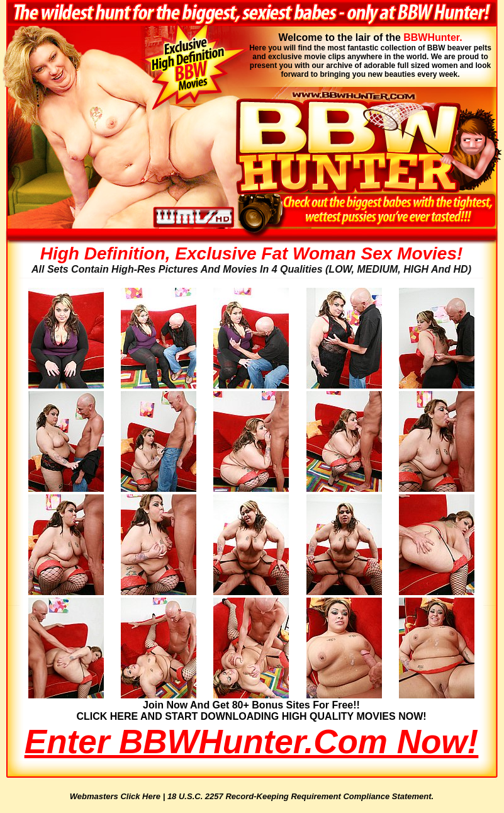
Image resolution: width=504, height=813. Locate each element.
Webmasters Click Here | (119, 796)
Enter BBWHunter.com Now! (251, 742)
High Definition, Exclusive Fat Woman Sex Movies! (252, 253)
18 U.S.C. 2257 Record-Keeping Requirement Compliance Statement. (300, 796)
